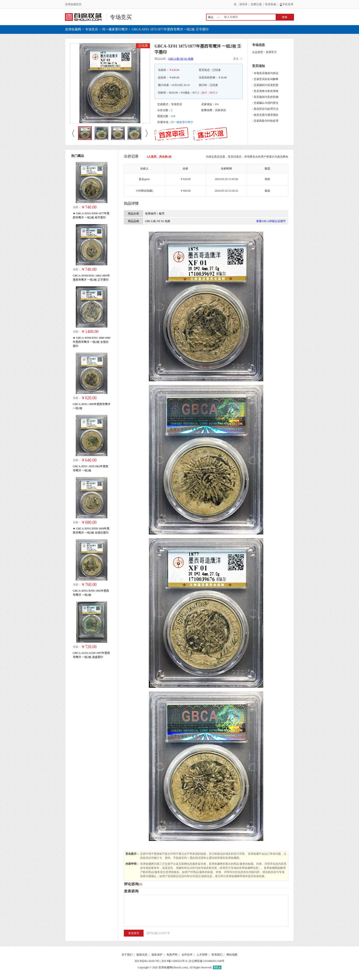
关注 (238, 59)
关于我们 (127, 955)
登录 (245, 4)
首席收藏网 (73, 29)
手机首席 (286, 4)
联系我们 (217, 955)
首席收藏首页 (73, 4)
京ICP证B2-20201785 (147, 961)
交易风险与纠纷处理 (266, 121)
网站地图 (232, 955)
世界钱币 (151, 214)
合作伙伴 (187, 955)
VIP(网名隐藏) (144, 191)
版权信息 (142, 955)
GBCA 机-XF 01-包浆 (181, 59)
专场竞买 (121, 17)
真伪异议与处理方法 (266, 109)
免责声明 (172, 955)
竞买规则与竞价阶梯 (266, 97)
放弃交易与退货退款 (266, 115)
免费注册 (256, 4)
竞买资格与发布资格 (266, 91)
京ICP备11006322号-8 (174, 961)
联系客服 (271, 4)
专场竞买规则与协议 (266, 73)
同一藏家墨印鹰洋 (115, 29)
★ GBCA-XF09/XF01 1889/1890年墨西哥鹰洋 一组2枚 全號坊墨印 (92, 342)
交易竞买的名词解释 (266, 79)
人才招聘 (202, 955)
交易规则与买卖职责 (266, 85)
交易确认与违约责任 (266, 103)
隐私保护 (157, 955)
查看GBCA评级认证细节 (271, 221)
